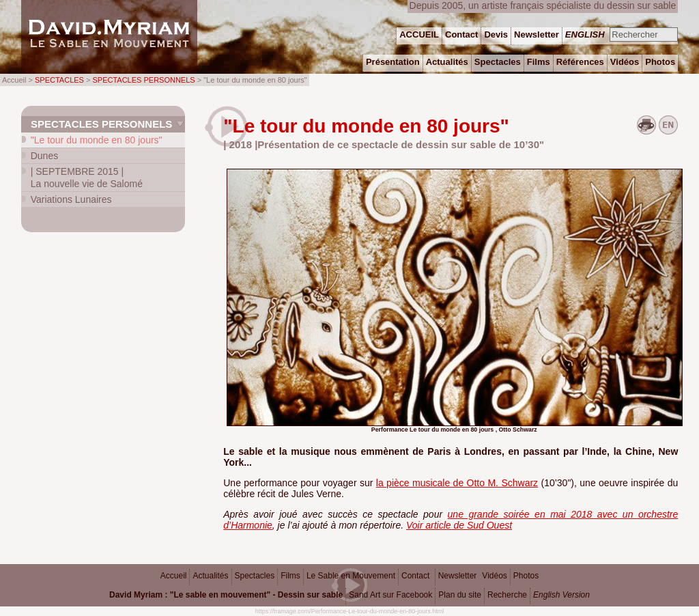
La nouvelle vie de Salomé (87, 178)
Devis (496, 34)
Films (290, 576)
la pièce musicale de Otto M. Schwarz (457, 483)
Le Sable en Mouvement (351, 576)
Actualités (210, 576)
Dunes (44, 156)
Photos (526, 576)
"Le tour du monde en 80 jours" (97, 140)
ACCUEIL (419, 34)
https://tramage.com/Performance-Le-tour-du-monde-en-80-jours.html (350, 611)
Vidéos (494, 576)
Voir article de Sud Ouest (459, 525)
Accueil (174, 576)
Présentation (393, 62)
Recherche (507, 595)
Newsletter (458, 576)
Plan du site (460, 595)
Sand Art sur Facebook (390, 595)
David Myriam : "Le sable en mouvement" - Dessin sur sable (226, 595)
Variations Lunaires (71, 199)
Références (580, 62)
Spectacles (255, 576)
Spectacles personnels (101, 124)
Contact (415, 576)
